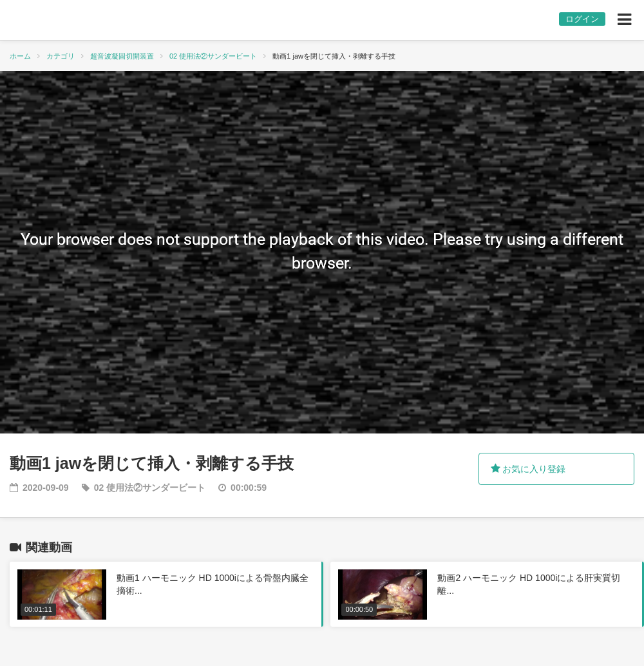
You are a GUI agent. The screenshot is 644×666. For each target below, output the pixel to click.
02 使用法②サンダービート (213, 56)
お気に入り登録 (528, 469)
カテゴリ (61, 56)
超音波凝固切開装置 (122, 56)
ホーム (20, 56)
